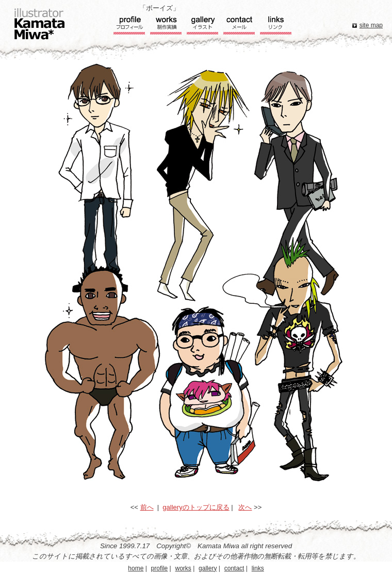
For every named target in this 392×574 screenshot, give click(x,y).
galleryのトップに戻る (196, 507)
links (258, 568)
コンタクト (239, 26)
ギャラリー (202, 26)
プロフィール (129, 26)
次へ (245, 507)
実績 (166, 26)
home (136, 568)
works (183, 568)
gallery (208, 568)
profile (160, 568)
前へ (147, 507)
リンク (276, 26)
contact (234, 568)
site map (371, 25)
